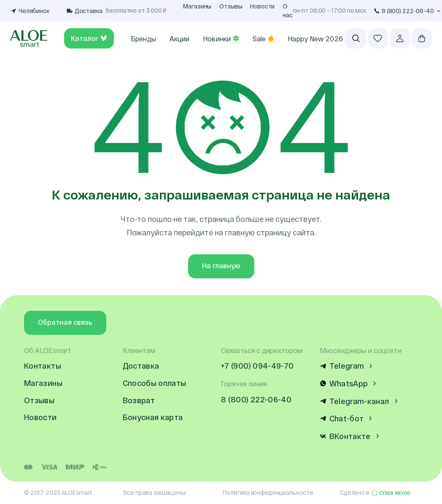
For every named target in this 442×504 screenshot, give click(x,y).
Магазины (197, 6)
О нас (288, 11)
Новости (262, 6)
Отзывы (231, 6)
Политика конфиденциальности (268, 492)
